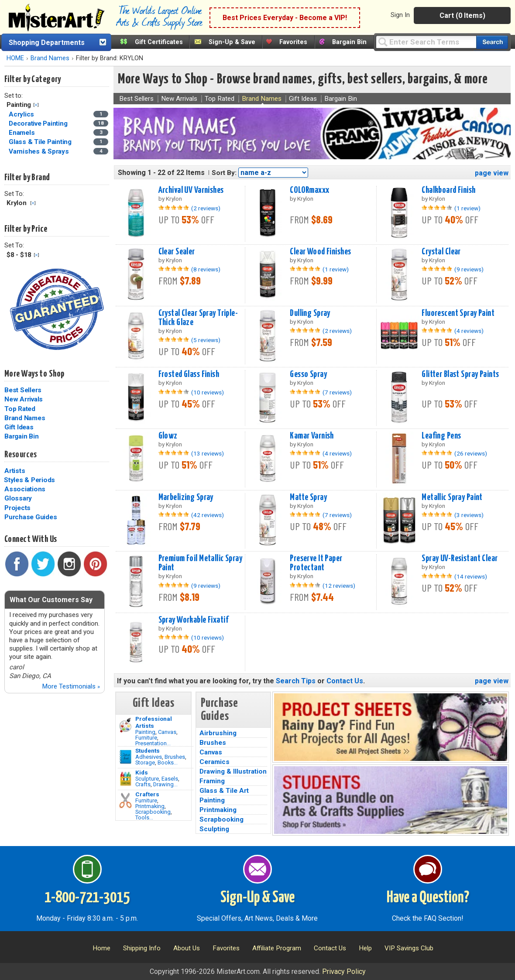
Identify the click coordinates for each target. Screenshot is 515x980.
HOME (15, 58)
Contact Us (345, 681)
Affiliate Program (277, 948)
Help (365, 948)
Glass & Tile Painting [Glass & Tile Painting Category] (41, 142)
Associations (25, 489)
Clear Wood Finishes (320, 252)
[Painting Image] (125, 725)
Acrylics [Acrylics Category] (22, 114)
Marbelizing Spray (186, 497)
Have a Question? (428, 898)
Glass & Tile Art (224, 791)
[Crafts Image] (125, 779)
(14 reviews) (471, 576)
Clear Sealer (177, 252)
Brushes (175, 757)
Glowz (168, 436)
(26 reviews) (471, 453)
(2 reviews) (206, 208)
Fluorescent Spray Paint (458, 313)
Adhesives (149, 757)
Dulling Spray (310, 313)
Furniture (146, 738)
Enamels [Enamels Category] (22, 133)
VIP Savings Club (409, 948)
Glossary (18, 498)
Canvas (167, 732)
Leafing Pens (441, 436)
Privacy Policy (344, 971)
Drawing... (165, 784)
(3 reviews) (469, 515)
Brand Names (50, 58)
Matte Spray (308, 497)
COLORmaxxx (309, 190)
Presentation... (153, 743)
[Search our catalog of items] (492, 42)
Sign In (400, 15)
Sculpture (147, 779)
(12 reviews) (339, 586)
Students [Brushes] (148, 750)
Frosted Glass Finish (189, 374)
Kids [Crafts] (142, 772)
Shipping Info (142, 948)
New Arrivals (24, 399)
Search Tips (296, 681)
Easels (170, 779)
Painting (145, 732)
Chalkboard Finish (448, 190)
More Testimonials (71, 686)
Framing (212, 781)
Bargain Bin (349, 42)
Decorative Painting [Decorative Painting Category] (39, 123)
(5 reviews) (206, 340)
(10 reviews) (208, 392)
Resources (21, 455)
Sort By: (224, 173)
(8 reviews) (206, 269)
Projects (17, 508)
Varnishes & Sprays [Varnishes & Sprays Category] (39, 151)
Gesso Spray (308, 374)
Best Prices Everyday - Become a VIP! (285, 18)
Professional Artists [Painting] (154, 722)
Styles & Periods (29, 480)
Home (101, 948)
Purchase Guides (31, 517)
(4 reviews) (469, 331)
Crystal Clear (441, 252)
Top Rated (20, 409)
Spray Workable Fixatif (194, 620)
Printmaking (150, 806)
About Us (187, 948)
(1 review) (467, 208)
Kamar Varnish (312, 436)
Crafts (143, 784)
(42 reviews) (208, 515)
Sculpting (214, 829)
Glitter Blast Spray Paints (460, 374)
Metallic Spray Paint (452, 497)
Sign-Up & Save (232, 42)
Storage (145, 762)
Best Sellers (23, 390)
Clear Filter (36, 105)
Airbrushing (218, 733)
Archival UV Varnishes (191, 190)
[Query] (426, 42)
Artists (15, 471)
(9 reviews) (469, 269)
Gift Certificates (159, 42)
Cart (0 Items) (462, 15)
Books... (168, 762)
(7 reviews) (337, 392)
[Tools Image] (125, 801)
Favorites (293, 42)
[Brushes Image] (125, 757)
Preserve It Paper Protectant (316, 563)
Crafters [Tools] (147, 794)
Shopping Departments (47, 43)
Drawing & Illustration (233, 771)
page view (492, 173)
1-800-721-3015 (87, 898)
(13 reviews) (208, 453)
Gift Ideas (19, 427)
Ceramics (215, 762)
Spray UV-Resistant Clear (460, 559)
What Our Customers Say (51, 600)
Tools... (144, 817)
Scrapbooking (153, 812)
